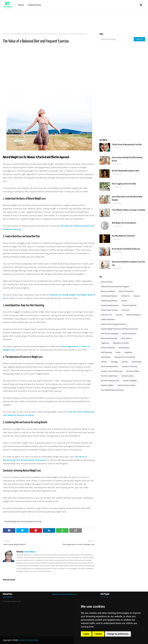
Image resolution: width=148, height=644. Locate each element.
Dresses (137, 296)
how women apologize (110, 334)
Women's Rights (107, 385)
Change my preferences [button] (118, 634)
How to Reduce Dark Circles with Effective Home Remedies (127, 198)
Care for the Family (126, 291)
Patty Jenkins (126, 338)
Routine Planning (108, 348)
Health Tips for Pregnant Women (114, 324)
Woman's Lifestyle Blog (28, 640)
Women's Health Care (109, 376)
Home (5, 34)
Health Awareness (108, 319)
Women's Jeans (127, 376)
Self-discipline (124, 348)
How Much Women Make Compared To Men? (125, 171)
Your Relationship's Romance (112, 390)
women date (137, 362)
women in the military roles (112, 371)
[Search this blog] (117, 39)
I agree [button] (86, 634)
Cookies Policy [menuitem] (34, 5)
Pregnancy (105, 343)
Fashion (124, 301)
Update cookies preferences (64, 594)
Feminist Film (106, 315)
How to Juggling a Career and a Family (124, 184)
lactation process (129, 334)
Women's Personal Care (110, 381)
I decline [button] (98, 634)
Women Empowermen (110, 366)
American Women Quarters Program (115, 287)
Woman (125, 362)
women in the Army (130, 366)
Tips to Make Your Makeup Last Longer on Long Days (128, 210)
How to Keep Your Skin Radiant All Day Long (126, 249)
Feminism (125, 310)
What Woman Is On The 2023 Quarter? (124, 223)
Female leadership (129, 305)
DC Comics (125, 296)
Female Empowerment (110, 305)
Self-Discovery (106, 352)
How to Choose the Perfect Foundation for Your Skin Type (128, 264)
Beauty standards (108, 291)
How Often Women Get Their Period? (123, 236)
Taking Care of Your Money (125, 357)
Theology (114, 362)
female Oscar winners (109, 310)
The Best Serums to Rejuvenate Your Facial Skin (127, 145)
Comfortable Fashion (109, 296)
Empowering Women (109, 301)
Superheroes (106, 357)
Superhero (128, 352)
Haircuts (119, 315)
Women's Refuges (130, 381)
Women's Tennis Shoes (126, 385)
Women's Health (133, 371)
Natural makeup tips (109, 338)
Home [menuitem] (21, 5)
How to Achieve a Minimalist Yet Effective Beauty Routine (127, 159)
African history (107, 282)
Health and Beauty (133, 315)
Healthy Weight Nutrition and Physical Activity (27, 34)
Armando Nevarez (29, 552)
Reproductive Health (121, 343)
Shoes (118, 352)
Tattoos (104, 362)
